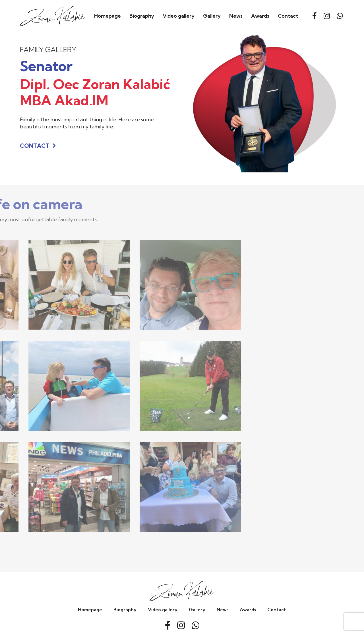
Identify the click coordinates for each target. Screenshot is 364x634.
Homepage (107, 16)
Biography (142, 16)
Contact (288, 16)
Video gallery (179, 16)
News (236, 16)
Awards (260, 16)
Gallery (212, 16)
